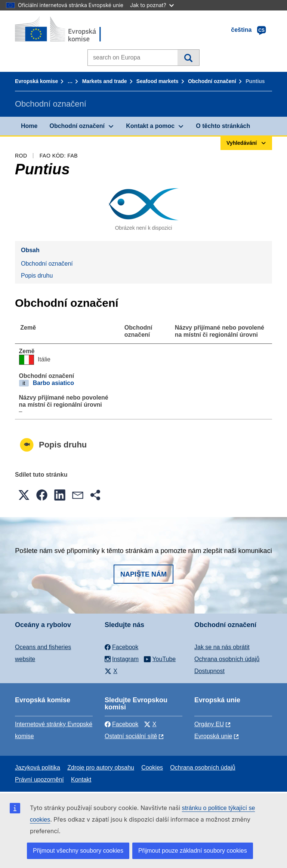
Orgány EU (209, 724)
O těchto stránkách (223, 126)
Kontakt (81, 780)
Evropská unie (213, 736)
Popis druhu (37, 276)
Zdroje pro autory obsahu (101, 768)
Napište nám (143, 574)
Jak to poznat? (152, 5)
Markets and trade (105, 81)
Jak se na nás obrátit (222, 647)
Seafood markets (158, 81)
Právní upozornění (39, 780)
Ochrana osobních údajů (227, 659)
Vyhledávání (188, 58)
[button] (24, 495)
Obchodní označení (212, 81)
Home (29, 126)
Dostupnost (209, 671)
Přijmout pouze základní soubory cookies (193, 851)
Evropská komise (36, 81)
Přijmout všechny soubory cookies (78, 851)
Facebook (121, 724)
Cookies (152, 768)
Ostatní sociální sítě (131, 736)
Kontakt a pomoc (150, 126)
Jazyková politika (38, 768)
